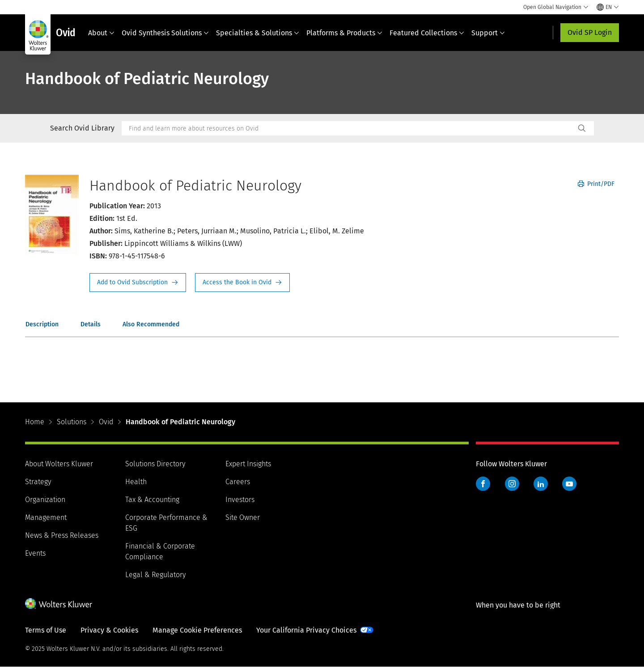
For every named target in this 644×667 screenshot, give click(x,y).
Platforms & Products (344, 33)
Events (35, 553)
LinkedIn (541, 484)
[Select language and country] (608, 7)
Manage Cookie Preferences (197, 630)
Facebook (483, 484)
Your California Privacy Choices (306, 630)
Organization (45, 500)
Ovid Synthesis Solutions (165, 33)
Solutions (72, 422)
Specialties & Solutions (258, 33)
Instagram (512, 484)
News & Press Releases (62, 535)
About (101, 33)
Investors (240, 500)
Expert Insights (248, 464)
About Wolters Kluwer (59, 464)
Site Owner (243, 517)
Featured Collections (427, 33)
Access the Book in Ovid (242, 283)
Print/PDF (596, 184)
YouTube (569, 484)
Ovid (106, 422)
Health (136, 482)
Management (46, 517)
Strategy (38, 482)
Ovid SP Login (590, 32)
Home (35, 422)
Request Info (138, 283)
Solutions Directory (155, 464)
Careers (238, 482)
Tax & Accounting (152, 500)
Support (488, 33)
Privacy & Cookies (109, 630)
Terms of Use (46, 630)
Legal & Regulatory (155, 575)
